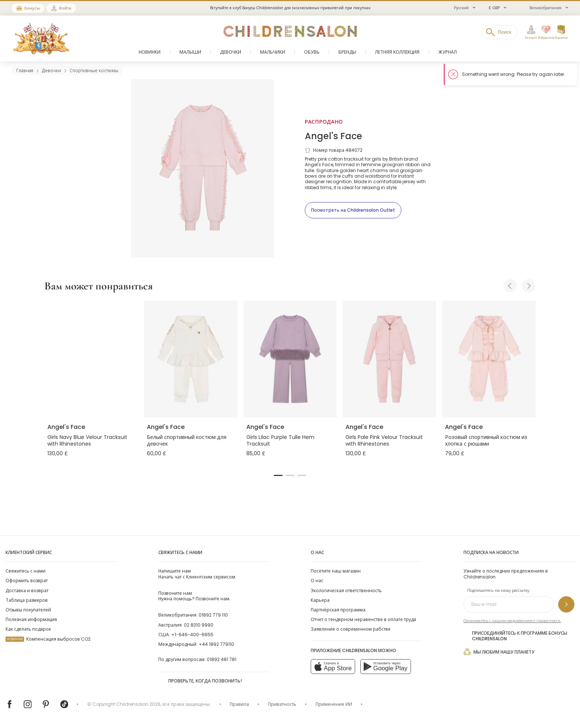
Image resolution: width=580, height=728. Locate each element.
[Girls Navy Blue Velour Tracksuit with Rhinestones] (91, 359)
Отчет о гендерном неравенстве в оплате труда (363, 619)
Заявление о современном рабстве (351, 629)
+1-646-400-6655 (192, 635)
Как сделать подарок (28, 629)
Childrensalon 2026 (138, 704)
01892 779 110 (213, 615)
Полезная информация (31, 619)
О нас (317, 581)
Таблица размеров (27, 600)
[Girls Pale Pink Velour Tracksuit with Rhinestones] (389, 359)
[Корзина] (561, 33)
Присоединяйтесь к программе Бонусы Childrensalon (515, 636)
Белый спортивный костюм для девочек (187, 440)
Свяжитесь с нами (26, 571)
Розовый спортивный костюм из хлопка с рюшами (486, 440)
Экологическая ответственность (346, 591)
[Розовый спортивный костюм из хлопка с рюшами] (489, 359)
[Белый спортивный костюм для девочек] (191, 359)
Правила (239, 704)
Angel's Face (333, 136)
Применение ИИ (334, 704)
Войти (65, 8)
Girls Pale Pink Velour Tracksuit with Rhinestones (384, 440)
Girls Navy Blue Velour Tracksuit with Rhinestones (87, 440)
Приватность (282, 704)
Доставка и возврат (27, 591)
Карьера (320, 600)
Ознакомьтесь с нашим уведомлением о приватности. (512, 621)
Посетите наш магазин (336, 571)
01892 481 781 (222, 659)
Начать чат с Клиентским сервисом (197, 574)
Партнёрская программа (338, 610)
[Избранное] (544, 33)
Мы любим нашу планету (499, 652)
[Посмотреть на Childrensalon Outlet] (353, 210)
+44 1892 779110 (216, 644)
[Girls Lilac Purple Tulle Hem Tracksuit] (290, 359)
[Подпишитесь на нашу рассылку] (566, 604)
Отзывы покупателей (28, 610)
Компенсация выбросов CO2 (48, 639)
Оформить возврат (27, 581)
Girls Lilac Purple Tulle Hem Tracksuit (280, 440)
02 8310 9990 (199, 625)
